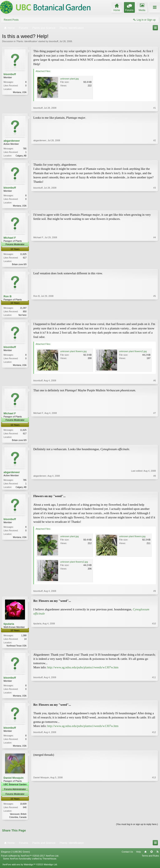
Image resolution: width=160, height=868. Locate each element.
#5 (155, 316)
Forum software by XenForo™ (30, 860)
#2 (155, 155)
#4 (155, 265)
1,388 (24, 638)
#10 (154, 648)
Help (138, 856)
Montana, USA (20, 92)
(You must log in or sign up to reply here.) (137, 828)
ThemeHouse (49, 863)
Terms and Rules (150, 860)
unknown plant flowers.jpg (73, 353)
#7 (155, 441)
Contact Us (127, 856)
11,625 (23, 255)
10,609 (23, 808)
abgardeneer (12, 141)
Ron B (7, 298)
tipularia (9, 626)
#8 (155, 489)
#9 (155, 593)
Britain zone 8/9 (19, 265)
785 (25, 149)
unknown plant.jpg (69, 79)
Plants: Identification (27, 41)
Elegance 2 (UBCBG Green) (15, 856)
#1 (155, 108)
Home (145, 856)
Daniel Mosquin (14, 782)
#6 (155, 382)
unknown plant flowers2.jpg (133, 353)
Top (151, 856)
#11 (154, 698)
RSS (157, 856)
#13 (154, 820)
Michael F (10, 239)
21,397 (23, 309)
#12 (154, 748)
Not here (22, 316)
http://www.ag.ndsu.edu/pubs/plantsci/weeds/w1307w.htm (83, 670)
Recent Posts (11, 20)
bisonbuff (54, 41)
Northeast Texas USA (17, 648)
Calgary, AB (21, 156)
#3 (155, 206)
